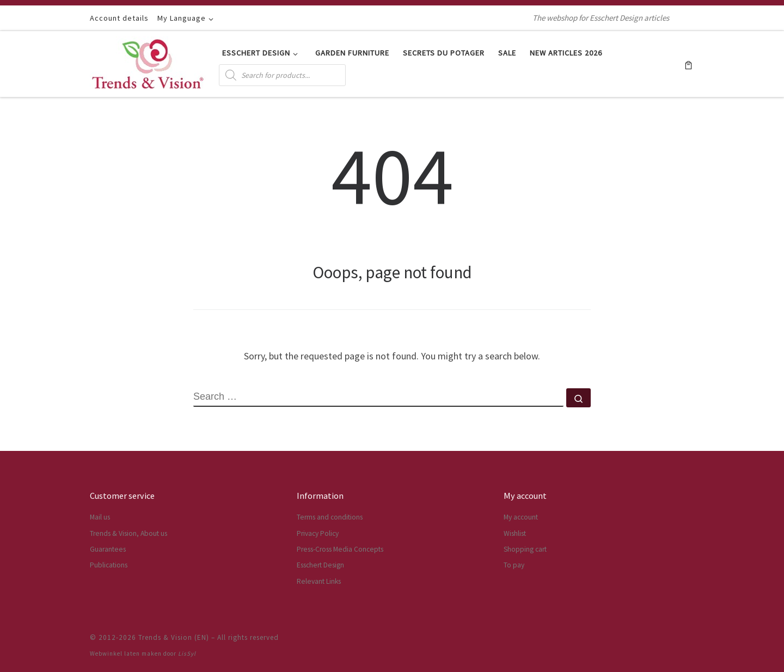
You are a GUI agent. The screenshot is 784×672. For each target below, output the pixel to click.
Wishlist (515, 533)
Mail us (100, 517)
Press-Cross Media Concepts (340, 549)
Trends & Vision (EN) (174, 637)
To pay (514, 565)
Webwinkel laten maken (126, 653)
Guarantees (108, 549)
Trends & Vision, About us (128, 533)
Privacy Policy (318, 533)
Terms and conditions (330, 517)
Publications (109, 565)
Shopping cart (525, 549)
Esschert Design (320, 565)
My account (521, 517)
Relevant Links (319, 581)
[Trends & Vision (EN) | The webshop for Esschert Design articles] (148, 62)
